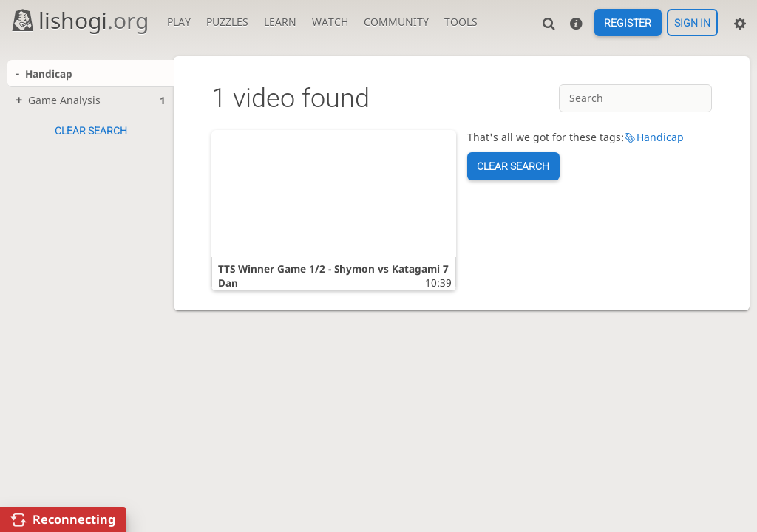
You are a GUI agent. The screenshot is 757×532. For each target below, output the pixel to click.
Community (396, 22)
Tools (461, 22)
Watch (330, 22)
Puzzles (227, 22)
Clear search (91, 131)
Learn (280, 22)
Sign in (692, 23)
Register (628, 23)
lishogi (79, 20)
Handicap (660, 137)
